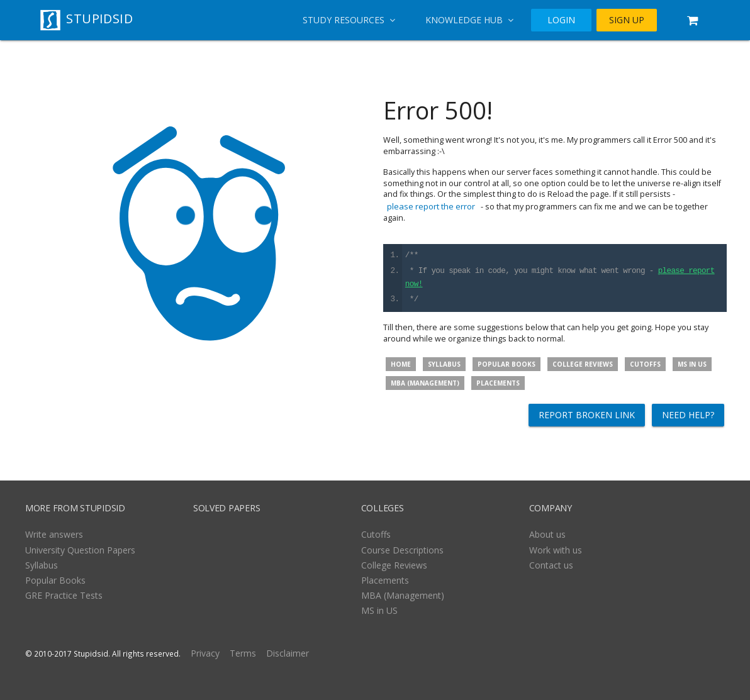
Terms (243, 653)
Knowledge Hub (469, 20)
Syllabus (444, 364)
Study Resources (349, 20)
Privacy (205, 653)
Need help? (688, 415)
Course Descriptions (402, 550)
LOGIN (561, 20)
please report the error (431, 206)
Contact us (551, 565)
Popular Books (507, 364)
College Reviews (583, 364)
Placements (498, 383)
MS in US (692, 364)
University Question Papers (80, 550)
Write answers (54, 534)
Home (401, 364)
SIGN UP (627, 20)
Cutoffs (645, 364)
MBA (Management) (425, 383)
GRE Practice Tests (64, 595)
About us (547, 534)
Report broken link (587, 415)
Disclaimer (288, 653)
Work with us (556, 550)
